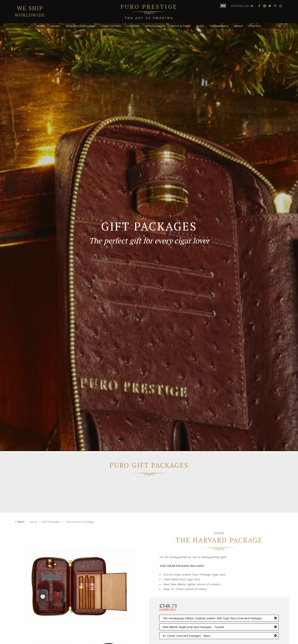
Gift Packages (155, 26)
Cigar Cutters (111, 26)
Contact (255, 26)
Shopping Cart (240, 6)
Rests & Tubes (181, 26)
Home (41, 26)
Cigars (55, 26)
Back (21, 522)
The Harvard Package (80, 522)
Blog (200, 26)
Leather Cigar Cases (80, 26)
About (239, 26)
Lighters (133, 26)
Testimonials (219, 26)
